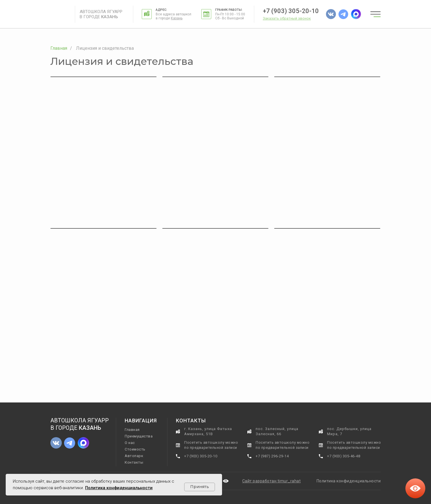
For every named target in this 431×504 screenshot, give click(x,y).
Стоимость (135, 449)
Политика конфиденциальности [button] (349, 481)
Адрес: (161, 10)
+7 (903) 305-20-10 (291, 11)
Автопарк (134, 456)
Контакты (134, 462)
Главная (59, 48)
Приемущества (139, 436)
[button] (287, 18)
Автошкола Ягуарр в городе (101, 14)
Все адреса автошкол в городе (174, 16)
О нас (130, 443)
